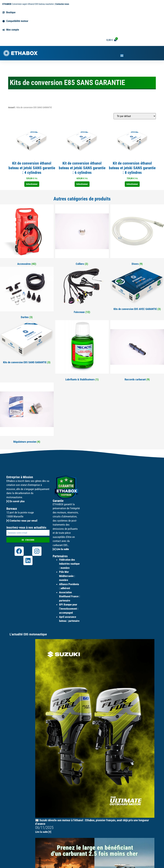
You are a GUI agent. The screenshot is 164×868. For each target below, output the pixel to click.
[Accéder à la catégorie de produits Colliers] (82, 236)
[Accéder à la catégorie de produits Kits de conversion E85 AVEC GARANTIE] (137, 289)
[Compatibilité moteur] (4, 21)
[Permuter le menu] (122, 56)
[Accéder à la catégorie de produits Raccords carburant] (137, 351)
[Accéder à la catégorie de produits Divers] (137, 236)
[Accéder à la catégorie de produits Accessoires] (27, 236)
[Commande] (135, 116)
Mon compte (13, 30)
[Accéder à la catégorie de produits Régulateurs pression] (27, 414)
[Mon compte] (4, 30)
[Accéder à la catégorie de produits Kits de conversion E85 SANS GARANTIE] (27, 343)
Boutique (11, 12)
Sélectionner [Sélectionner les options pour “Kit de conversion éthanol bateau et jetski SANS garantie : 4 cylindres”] (32, 184)
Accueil (12, 107)
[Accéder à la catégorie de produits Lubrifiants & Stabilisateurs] (82, 351)
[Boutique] (4, 13)
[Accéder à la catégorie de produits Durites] (27, 293)
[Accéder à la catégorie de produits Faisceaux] (82, 291)
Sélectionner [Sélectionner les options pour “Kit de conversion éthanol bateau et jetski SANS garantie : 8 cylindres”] (132, 184)
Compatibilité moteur (17, 21)
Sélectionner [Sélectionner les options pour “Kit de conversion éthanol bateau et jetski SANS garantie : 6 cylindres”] (82, 184)
